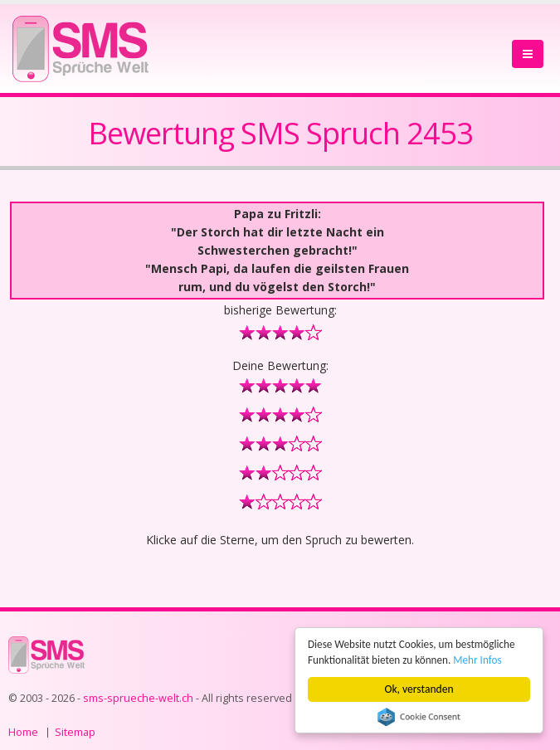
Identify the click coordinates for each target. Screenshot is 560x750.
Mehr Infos (483, 660)
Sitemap (75, 732)
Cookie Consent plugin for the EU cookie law (419, 717)
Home (23, 732)
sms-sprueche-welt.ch (138, 698)
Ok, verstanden (419, 689)
